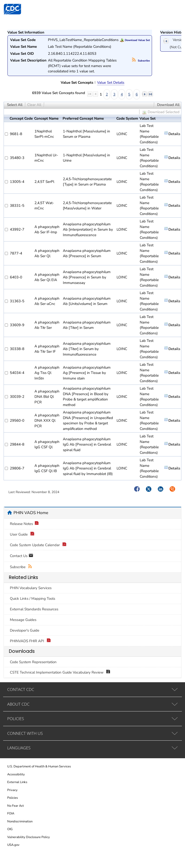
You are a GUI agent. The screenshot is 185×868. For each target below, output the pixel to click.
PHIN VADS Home (31, 513)
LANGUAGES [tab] (19, 748)
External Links (17, 782)
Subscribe (141, 61)
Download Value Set (135, 40)
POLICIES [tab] (16, 719)
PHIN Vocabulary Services (31, 588)
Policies (13, 798)
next (145, 94)
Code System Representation (33, 662)
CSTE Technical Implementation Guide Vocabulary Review (60, 672)
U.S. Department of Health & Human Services (39, 766)
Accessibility (16, 774)
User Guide (22, 534)
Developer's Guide (25, 630)
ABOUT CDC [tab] (18, 704)
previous (166, 41)
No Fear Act (16, 806)
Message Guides (23, 620)
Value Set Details (111, 83)
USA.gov (13, 845)
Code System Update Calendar (38, 545)
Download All (168, 105)
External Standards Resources (34, 609)
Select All (15, 105)
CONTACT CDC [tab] (21, 689)
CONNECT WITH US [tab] (25, 733)
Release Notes (24, 524)
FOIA (11, 813)
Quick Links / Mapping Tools (33, 599)
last (150, 94)
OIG (10, 829)
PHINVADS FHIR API (30, 641)
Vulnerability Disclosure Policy (29, 837)
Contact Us (22, 556)
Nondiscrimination (20, 821)
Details (174, 134)
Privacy (12, 790)
